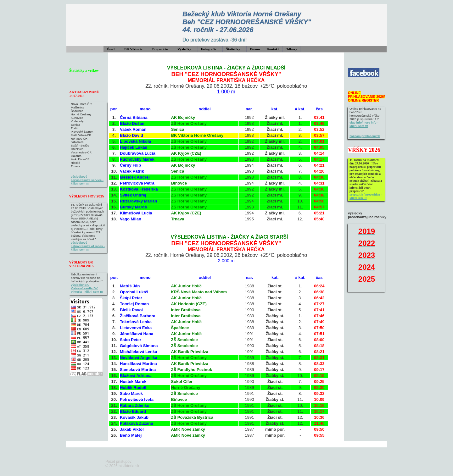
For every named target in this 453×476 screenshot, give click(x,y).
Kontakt (273, 49)
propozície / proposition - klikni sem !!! (366, 196)
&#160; (395, 82)
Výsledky (184, 49)
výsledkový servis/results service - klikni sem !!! (87, 180)
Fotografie (209, 49)
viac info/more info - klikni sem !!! (364, 124)
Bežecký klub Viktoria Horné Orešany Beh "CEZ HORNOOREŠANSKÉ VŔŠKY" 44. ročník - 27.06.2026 (247, 22)
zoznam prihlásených (365, 136)
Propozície (160, 49)
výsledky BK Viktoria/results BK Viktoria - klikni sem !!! (87, 288)
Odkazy (291, 49)
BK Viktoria (133, 49)
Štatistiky (233, 49)
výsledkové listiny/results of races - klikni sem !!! (88, 246)
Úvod (111, 49)
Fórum (255, 49)
